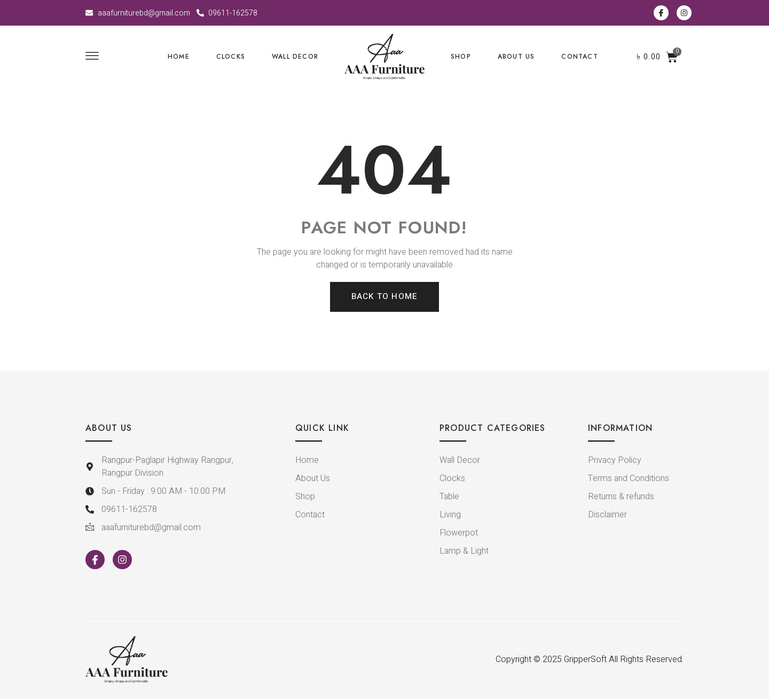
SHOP (461, 57)
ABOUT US (516, 57)
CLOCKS (231, 57)
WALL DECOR (295, 57)
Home (179, 57)
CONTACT (579, 57)
